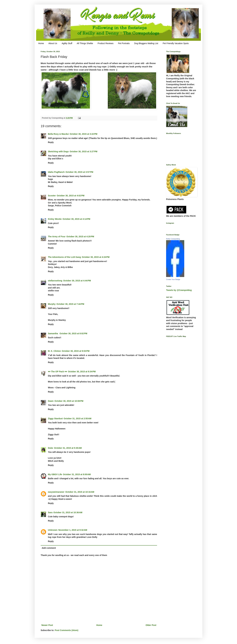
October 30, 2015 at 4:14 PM (76, 219)
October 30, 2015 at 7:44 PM (70, 304)
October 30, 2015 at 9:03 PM (76, 351)
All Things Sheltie (85, 43)
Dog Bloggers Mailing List (146, 43)
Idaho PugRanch (56, 172)
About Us (53, 43)
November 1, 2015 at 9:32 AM (73, 530)
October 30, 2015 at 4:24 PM (96, 257)
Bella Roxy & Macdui (58, 134)
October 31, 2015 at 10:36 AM (68, 512)
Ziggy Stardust (55, 419)
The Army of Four (57, 237)
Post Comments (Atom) (67, 630)
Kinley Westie (55, 219)
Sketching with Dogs (58, 151)
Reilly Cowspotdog (173, 239)
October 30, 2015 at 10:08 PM (69, 401)
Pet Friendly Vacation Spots (176, 43)
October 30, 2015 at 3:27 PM (84, 151)
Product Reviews (106, 43)
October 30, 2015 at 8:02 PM (73, 333)
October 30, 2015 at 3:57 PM (79, 172)
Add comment (49, 548)
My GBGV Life (55, 474)
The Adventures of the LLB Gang (64, 257)
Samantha (53, 333)
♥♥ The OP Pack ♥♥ (57, 372)
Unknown (53, 530)
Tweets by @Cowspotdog (179, 290)
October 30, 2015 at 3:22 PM (84, 134)
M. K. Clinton (54, 351)
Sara (50, 512)
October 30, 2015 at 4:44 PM (77, 281)
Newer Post (47, 625)
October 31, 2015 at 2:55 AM (78, 419)
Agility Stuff (67, 43)
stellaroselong (55, 281)
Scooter (52, 196)
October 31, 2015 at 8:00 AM (77, 474)
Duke (50, 448)
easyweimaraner (56, 492)
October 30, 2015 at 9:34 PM (82, 372)
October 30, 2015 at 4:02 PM (71, 196)
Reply (51, 142)
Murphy (52, 304)
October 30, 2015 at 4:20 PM (80, 237)
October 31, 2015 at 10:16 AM (80, 492)
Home (41, 43)
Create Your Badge (173, 279)
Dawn (51, 401)
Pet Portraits (124, 43)
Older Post (151, 625)
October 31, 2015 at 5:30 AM (68, 448)
